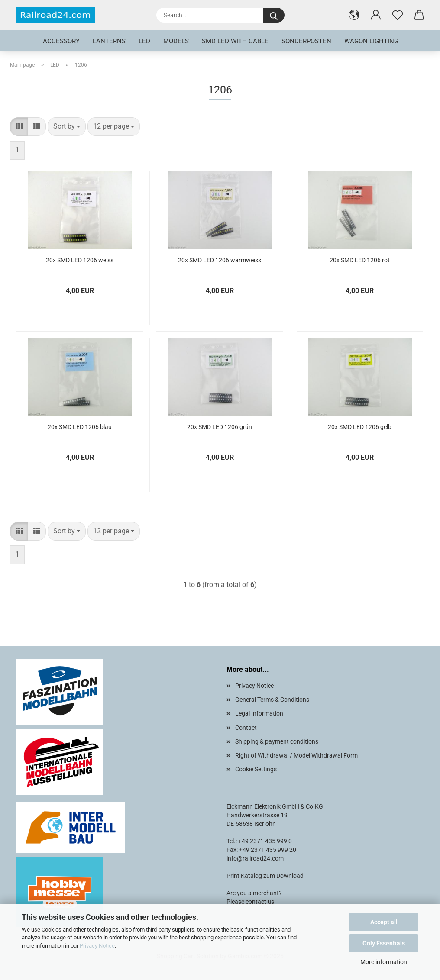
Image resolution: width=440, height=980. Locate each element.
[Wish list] (398, 15)
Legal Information (259, 713)
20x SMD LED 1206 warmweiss (220, 260)
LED (144, 41)
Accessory (61, 41)
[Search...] (274, 15)
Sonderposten (306, 41)
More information (384, 962)
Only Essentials (384, 943)
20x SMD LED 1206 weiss (80, 260)
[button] (354, 15)
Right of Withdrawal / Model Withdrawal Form (296, 755)
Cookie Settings (256, 769)
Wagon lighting (371, 41)
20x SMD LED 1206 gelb (360, 427)
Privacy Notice (97, 946)
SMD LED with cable (235, 41)
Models (176, 41)
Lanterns (109, 41)
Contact (246, 728)
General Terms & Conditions (272, 700)
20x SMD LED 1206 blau (80, 427)
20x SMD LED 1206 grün (220, 427)
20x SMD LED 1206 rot (360, 260)
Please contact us (250, 902)
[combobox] (67, 127)
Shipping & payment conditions (277, 741)
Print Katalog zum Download (265, 876)
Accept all (384, 922)
